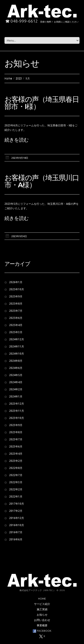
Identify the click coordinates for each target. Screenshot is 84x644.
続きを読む (17, 140)
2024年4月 (16, 382)
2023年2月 (16, 461)
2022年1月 (16, 497)
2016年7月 (16, 532)
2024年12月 (17, 339)
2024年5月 (16, 375)
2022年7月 (16, 475)
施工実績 (42, 609)
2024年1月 (16, 396)
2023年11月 (17, 411)
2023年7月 (16, 439)
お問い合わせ (42, 620)
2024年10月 (17, 354)
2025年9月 (16, 296)
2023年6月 (16, 446)
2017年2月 (16, 511)
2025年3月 (16, 332)
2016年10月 (17, 525)
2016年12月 (17, 518)
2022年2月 (16, 489)
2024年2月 (16, 389)
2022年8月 (16, 468)
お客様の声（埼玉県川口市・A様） (42, 181)
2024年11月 (17, 346)
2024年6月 (16, 368)
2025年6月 (16, 318)
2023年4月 (16, 454)
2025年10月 (17, 289)
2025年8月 (16, 304)
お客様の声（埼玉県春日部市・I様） (42, 103)
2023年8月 (16, 432)
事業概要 (42, 625)
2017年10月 (17, 504)
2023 (19, 78)
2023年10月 (17, 418)
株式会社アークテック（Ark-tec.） (38, 590)
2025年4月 (16, 325)
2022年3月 (16, 482)
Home (8, 78)
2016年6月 (16, 539)
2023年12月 (17, 404)
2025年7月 (16, 311)
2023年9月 (16, 425)
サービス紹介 (42, 604)
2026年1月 (16, 282)
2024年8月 (16, 361)
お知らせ (42, 615)
